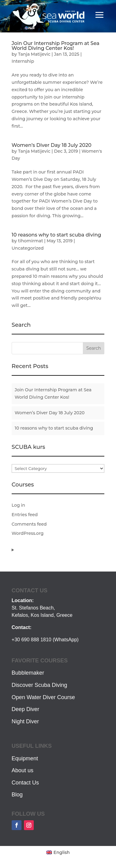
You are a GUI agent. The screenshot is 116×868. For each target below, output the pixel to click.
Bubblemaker (28, 673)
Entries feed (25, 515)
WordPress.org (28, 533)
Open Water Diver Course (43, 697)
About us (23, 770)
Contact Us (25, 783)
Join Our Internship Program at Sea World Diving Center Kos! (56, 46)
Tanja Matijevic (34, 54)
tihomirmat (31, 241)
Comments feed (29, 524)
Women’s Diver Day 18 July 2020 (52, 145)
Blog (17, 795)
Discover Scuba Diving (39, 685)
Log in (18, 505)
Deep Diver (25, 709)
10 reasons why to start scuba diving (56, 235)
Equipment (25, 758)
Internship (23, 61)
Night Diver (25, 721)
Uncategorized (28, 248)
